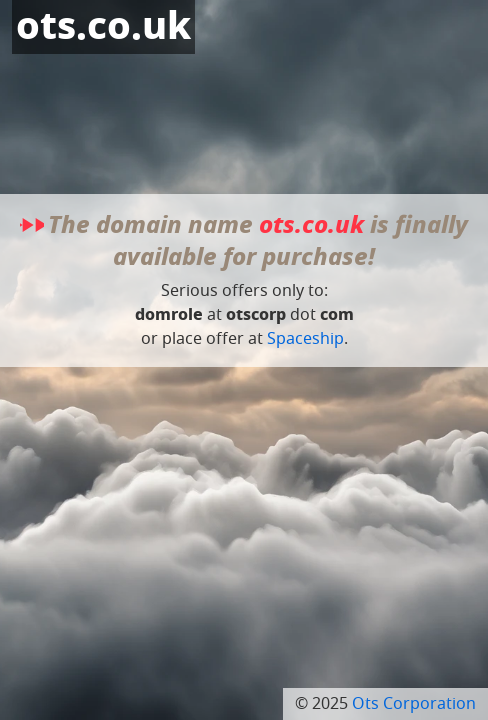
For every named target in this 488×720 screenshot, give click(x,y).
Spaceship (305, 339)
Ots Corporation (414, 704)
